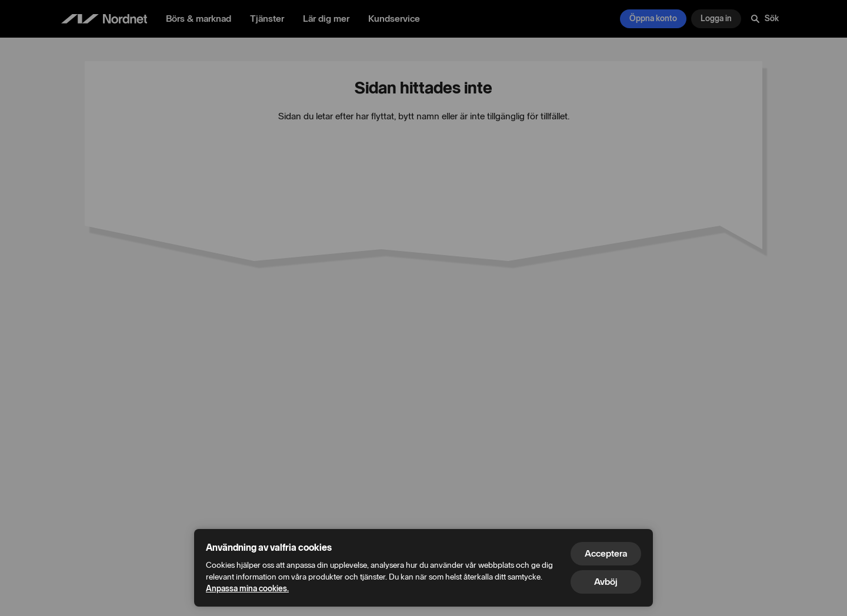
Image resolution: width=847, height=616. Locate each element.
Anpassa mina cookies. (247, 589)
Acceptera (606, 553)
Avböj (606, 582)
